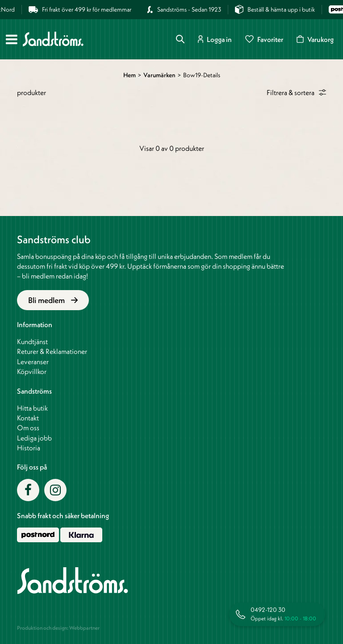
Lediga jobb (34, 438)
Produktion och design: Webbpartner (58, 628)
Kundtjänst (32, 341)
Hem (130, 75)
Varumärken (159, 75)
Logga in (215, 39)
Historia (29, 448)
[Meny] (12, 39)
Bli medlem (53, 300)
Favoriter (264, 39)
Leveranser (33, 361)
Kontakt (28, 418)
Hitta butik (32, 408)
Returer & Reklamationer (52, 351)
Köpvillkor (32, 371)
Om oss (28, 428)
